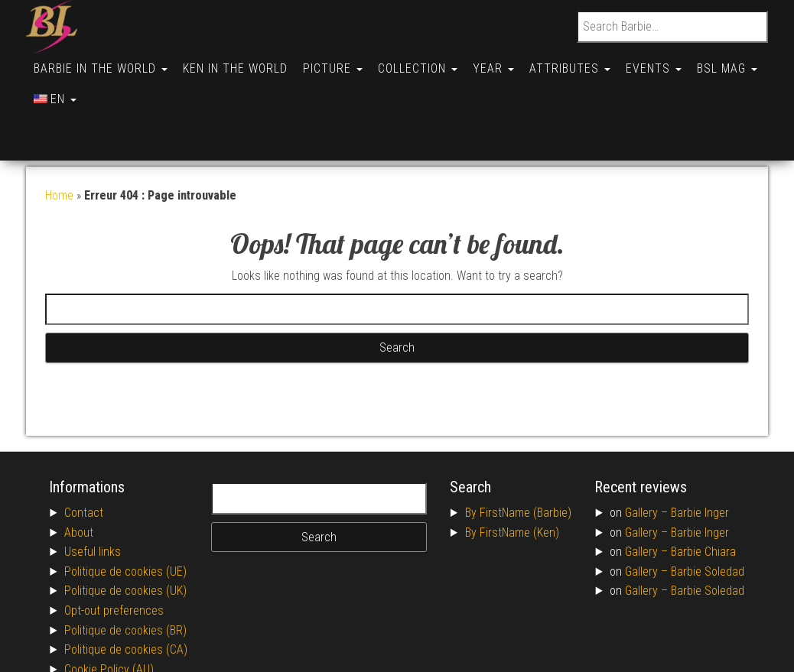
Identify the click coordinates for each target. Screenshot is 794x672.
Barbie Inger (700, 451)
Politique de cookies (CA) (126, 588)
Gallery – (648, 451)
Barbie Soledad (708, 510)
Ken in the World (240, 62)
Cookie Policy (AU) (109, 608)
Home (59, 134)
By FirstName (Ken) (512, 471)
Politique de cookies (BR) (125, 569)
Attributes (587, 62)
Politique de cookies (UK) (125, 529)
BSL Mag (65, 85)
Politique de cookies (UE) (125, 510)
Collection (428, 62)
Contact (84, 451)
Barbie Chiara (703, 490)
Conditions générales (116, 627)
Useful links (93, 490)
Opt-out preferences (114, 549)
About (79, 471)
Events (674, 62)
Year (507, 62)
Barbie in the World (102, 62)
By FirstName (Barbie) (518, 451)
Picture (340, 62)
